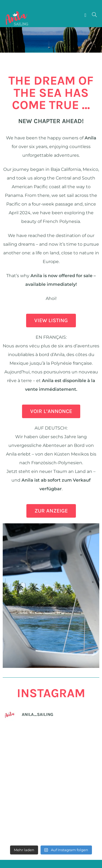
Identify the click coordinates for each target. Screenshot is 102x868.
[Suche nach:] (92, 15)
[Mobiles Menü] (86, 15)
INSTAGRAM (51, 693)
